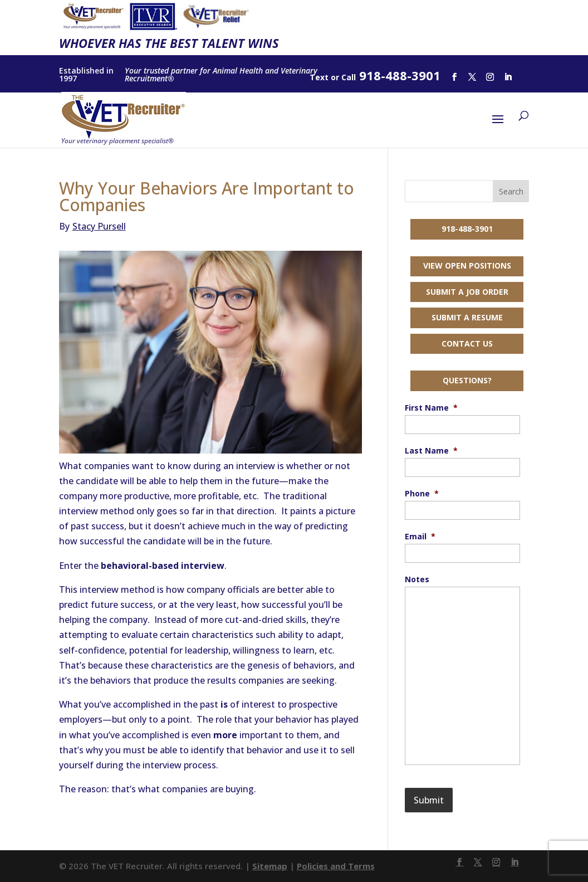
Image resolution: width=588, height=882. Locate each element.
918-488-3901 (467, 229)
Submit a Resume (467, 317)
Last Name (431, 451)
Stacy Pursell (92, 226)
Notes (417, 579)
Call (349, 77)
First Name (431, 408)
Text (319, 77)
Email (420, 537)
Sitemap (270, 866)
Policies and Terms (336, 866)
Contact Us (467, 343)
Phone (422, 494)
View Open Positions (467, 265)
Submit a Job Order (467, 292)
